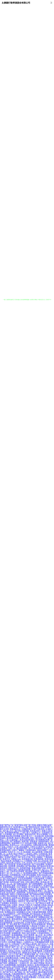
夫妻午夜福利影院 (42, 949)
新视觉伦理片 (10, 921)
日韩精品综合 (29, 919)
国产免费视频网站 (36, 884)
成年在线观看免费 (19, 910)
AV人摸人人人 (29, 903)
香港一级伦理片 (37, 838)
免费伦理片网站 (44, 976)
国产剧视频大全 (47, 940)
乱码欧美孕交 (31, 923)
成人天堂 (39, 935)
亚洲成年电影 (26, 868)
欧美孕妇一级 (44, 889)
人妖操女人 (16, 916)
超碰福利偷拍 (44, 841)
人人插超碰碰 (8, 917)
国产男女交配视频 (22, 831)
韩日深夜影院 (13, 896)
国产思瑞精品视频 (46, 873)
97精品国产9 (17, 944)
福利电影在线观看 (23, 928)
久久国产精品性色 (39, 907)
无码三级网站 (37, 857)
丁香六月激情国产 (12, 840)
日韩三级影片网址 (33, 882)
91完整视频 (8, 834)
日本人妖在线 (27, 863)
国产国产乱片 (8, 972)
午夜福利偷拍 (31, 850)
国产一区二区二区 (19, 947)
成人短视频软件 (9, 914)
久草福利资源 (24, 961)
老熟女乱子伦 (14, 868)
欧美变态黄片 (36, 831)
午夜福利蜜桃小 (11, 900)
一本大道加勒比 (26, 845)
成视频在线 (13, 963)
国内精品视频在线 (27, 937)
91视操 (22, 958)
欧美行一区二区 (6, 873)
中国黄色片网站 (21, 917)
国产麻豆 (20, 954)
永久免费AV (38, 880)
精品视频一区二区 (33, 871)
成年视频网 (26, 916)
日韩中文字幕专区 (37, 847)
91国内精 (37, 905)
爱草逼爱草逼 (17, 919)
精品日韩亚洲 (6, 861)
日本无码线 (28, 960)
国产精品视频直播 (7, 928)
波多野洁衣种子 (35, 877)
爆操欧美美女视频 (29, 953)
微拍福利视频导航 (22, 926)
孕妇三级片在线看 (29, 933)
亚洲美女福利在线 (24, 864)
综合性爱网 (42, 958)
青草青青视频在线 (39, 924)
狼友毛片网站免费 (22, 838)
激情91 (13, 894)
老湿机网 (10, 838)
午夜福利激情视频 (39, 912)
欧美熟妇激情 (5, 850)
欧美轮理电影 (47, 914)
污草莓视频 (16, 977)
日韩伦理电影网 (18, 967)
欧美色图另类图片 (33, 940)
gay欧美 (10, 854)
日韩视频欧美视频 (37, 900)
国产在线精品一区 (31, 889)
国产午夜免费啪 (38, 864)
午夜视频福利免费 (42, 942)
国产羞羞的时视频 (37, 894)
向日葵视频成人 (42, 931)
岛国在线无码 (32, 893)
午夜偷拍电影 (29, 949)
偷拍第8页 (7, 898)
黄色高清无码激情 (30, 921)
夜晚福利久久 (16, 829)
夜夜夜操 (34, 841)
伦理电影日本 (5, 919)
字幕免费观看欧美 (19, 974)
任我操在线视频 (22, 894)
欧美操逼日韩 (28, 859)
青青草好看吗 (46, 938)
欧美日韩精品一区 (44, 946)
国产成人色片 (8, 831)
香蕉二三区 (48, 880)
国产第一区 (9, 825)
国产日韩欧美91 (45, 908)
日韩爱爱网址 (49, 951)
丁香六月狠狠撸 (28, 956)
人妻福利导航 (45, 947)
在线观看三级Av (34, 938)
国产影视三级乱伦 (7, 931)
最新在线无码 (30, 834)
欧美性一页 (18, 949)
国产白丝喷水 (32, 972)
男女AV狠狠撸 (42, 834)
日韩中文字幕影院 (29, 856)
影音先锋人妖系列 (14, 863)
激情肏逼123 (27, 898)
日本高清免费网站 (26, 878)
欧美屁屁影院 (37, 916)
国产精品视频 (31, 866)
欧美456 (31, 965)
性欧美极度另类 (15, 953)
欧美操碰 (27, 852)
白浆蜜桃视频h (11, 965)
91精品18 (44, 967)
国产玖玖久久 (44, 944)
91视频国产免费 (31, 861)
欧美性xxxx (14, 845)
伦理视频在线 (16, 875)
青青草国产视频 (9, 886)
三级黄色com (29, 942)
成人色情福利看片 (36, 886)
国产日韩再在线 (24, 924)
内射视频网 (9, 926)
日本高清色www (44, 921)
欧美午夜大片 (27, 836)
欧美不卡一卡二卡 (16, 852)
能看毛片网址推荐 (44, 825)
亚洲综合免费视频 (29, 977)
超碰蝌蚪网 (16, 933)
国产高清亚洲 (10, 864)
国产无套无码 (39, 829)
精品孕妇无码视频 (13, 836)
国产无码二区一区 (19, 938)
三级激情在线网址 (10, 907)
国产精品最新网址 (21, 891)
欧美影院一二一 (16, 903)
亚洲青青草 (33, 917)
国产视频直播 (37, 951)
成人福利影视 (37, 852)
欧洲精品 (4, 953)
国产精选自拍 (35, 914)
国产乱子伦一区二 (34, 910)
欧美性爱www (19, 827)
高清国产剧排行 (11, 857)
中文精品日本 (30, 946)
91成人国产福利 (31, 976)
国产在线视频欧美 (10, 880)
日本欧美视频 (24, 900)
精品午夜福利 (31, 958)
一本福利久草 (24, 963)
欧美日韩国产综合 (39, 868)
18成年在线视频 (37, 928)
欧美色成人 (49, 859)
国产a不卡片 (48, 848)
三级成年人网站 (32, 854)
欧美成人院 (45, 882)
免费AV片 (19, 931)
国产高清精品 (41, 956)
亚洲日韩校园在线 (42, 965)
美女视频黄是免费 (43, 840)
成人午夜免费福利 (36, 848)
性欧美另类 (46, 827)
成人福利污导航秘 (37, 963)
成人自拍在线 (43, 861)
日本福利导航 (19, 923)
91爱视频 (8, 976)
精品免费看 (13, 961)
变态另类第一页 (45, 901)
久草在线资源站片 (45, 930)
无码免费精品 (22, 886)
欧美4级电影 (39, 859)
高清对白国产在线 (17, 882)
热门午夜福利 (34, 887)
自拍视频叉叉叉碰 (24, 912)
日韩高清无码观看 (17, 871)
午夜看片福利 (12, 870)
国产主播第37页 (35, 970)
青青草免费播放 (9, 887)
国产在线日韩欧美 (10, 878)
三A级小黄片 (25, 833)
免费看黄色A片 (47, 871)
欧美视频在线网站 (31, 873)
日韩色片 (10, 847)
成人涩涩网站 (18, 834)
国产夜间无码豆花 (33, 827)
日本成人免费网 (38, 898)
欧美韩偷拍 (22, 965)
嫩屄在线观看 (22, 970)
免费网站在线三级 (46, 917)
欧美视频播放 (17, 935)
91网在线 (34, 926)
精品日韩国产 (43, 850)
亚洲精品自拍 (10, 912)
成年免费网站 (5, 916)
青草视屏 (10, 968)
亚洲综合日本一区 (16, 946)
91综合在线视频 (45, 893)
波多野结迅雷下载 (12, 937)
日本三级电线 (22, 887)
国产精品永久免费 (43, 903)
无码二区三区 (36, 896)
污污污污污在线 (40, 863)
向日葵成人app (33, 947)
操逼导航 (26, 841)
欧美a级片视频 (31, 843)
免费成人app (16, 859)
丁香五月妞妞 (5, 910)
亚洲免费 (12, 866)
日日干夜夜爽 (29, 935)
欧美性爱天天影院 (14, 956)
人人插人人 (18, 873)
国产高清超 (5, 882)
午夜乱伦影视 (19, 940)
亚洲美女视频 (30, 954)
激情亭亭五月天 (6, 827)
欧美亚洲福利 (24, 896)
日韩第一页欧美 (18, 905)
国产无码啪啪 (32, 930)
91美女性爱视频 (9, 930)
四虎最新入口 (18, 861)
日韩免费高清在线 (12, 958)
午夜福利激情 (41, 919)
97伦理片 (4, 942)
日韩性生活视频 (16, 908)
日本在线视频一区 (21, 877)
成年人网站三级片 (37, 961)
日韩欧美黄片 (27, 829)
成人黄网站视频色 (10, 901)
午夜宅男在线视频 (29, 875)
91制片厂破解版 (18, 850)
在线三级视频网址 (34, 974)
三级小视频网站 (6, 877)
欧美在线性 (11, 893)
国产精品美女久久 (16, 960)
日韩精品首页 (29, 931)
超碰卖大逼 (43, 843)
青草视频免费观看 (12, 833)
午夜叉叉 (29, 905)
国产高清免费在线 (33, 967)
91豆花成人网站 (44, 977)
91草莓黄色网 (10, 970)
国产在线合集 (5, 974)
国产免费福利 (16, 841)
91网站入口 (21, 930)
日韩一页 (12, 848)
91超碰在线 (43, 854)
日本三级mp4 (15, 856)
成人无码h (32, 825)
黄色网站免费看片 (36, 891)
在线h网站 (20, 866)
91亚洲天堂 (26, 951)
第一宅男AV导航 (43, 954)
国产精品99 (41, 866)
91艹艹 (19, 921)
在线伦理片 (45, 887)
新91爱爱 (14, 924)
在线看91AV (36, 833)
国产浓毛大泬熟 (25, 857)
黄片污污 (41, 953)
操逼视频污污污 (18, 843)
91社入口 (12, 954)
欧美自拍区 (5, 875)
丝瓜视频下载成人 (16, 942)
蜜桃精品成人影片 (36, 968)
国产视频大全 (18, 976)
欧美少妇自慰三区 (44, 875)
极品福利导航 (22, 848)
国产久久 (46, 870)
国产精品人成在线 (30, 944)
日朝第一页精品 (21, 968)
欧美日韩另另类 (21, 825)
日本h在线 (41, 856)
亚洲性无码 (37, 870)
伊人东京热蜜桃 (25, 907)
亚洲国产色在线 (42, 937)
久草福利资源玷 (44, 933)
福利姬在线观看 (25, 870)
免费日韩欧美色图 (40, 845)
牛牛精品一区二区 (45, 926)
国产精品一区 (20, 972)
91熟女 (20, 889)
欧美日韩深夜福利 (27, 840)
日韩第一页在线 (6, 940)
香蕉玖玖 (22, 901)
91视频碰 (13, 889)
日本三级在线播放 (22, 847)
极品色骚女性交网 (46, 972)
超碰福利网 (21, 893)
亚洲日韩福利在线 (25, 880)
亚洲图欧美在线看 (31, 908)
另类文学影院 (39, 960)
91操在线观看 (39, 878)
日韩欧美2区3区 (44, 923)
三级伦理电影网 (23, 914)
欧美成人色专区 (15, 951)
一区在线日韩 (39, 836)
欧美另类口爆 (32, 901)
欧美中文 (7, 859)
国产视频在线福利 (21, 884)
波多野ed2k (16, 898)
